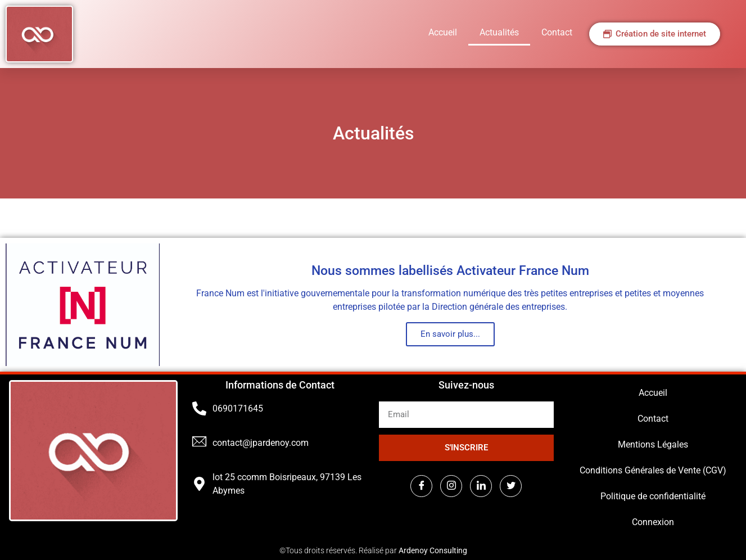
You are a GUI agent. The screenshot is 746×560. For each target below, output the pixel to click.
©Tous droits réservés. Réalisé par (373, 550)
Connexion (653, 522)
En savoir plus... (450, 334)
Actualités (499, 32)
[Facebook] (421, 486)
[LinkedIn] (481, 486)
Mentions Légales (653, 444)
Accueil (443, 32)
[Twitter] (511, 486)
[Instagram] (451, 486)
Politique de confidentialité (653, 496)
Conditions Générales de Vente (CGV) (653, 470)
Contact (557, 32)
